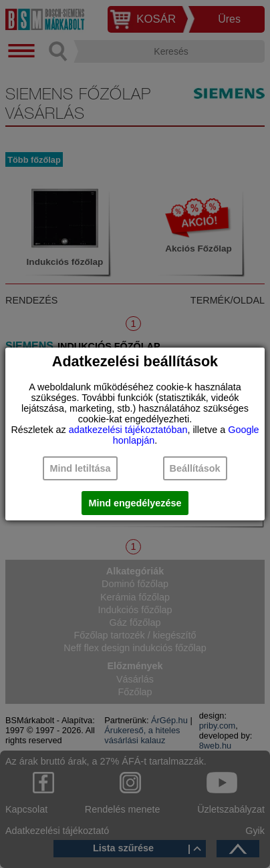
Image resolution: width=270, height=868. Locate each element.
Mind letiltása (80, 468)
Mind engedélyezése (135, 503)
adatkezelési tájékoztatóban (128, 430)
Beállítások (195, 468)
